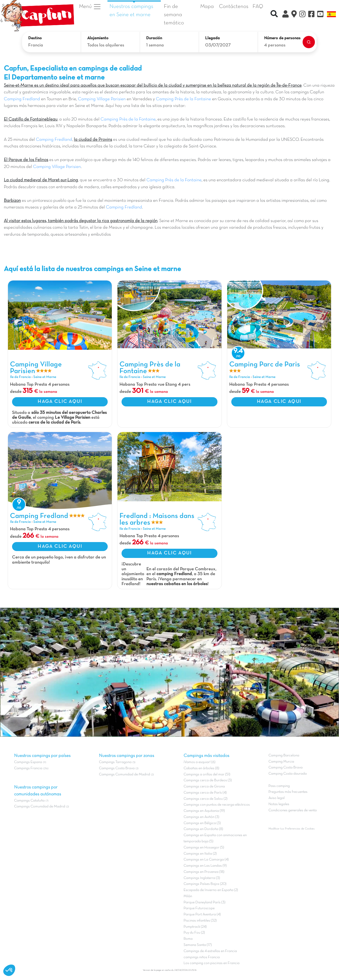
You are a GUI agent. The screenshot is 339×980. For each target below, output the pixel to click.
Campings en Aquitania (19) (204, 811)
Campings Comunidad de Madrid (40, 807)
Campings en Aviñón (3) (201, 817)
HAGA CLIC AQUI (60, 402)
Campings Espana (28, 762)
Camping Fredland (22, 99)
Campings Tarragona (115, 762)
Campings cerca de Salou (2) (206, 799)
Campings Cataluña (29, 801)
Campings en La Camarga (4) (206, 860)
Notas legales (279, 804)
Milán (188, 896)
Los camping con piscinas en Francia (212, 963)
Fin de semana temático (174, 15)
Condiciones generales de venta (293, 810)
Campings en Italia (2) (200, 854)
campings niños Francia (202, 957)
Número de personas (282, 38)
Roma (188, 939)
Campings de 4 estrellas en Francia (210, 951)
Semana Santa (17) (198, 945)
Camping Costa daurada (288, 774)
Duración (154, 38)
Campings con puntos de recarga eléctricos (217, 805)
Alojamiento (98, 38)
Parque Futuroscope (199, 908)
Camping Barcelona (284, 756)
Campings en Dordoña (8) (203, 829)
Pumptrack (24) (195, 927)
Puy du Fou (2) (194, 933)
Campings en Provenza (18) (204, 872)
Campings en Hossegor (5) (204, 848)
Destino (35, 38)
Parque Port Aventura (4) (202, 914)
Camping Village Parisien (102, 99)
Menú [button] (90, 7)
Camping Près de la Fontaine (183, 99)
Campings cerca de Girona (204, 787)
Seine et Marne (45, 377)
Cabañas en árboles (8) (201, 768)
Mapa (207, 7)
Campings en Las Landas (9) (205, 866)
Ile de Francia (20, 377)
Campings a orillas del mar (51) (207, 774)
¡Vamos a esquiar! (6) (200, 762)
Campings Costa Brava (117, 768)
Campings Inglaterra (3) (202, 878)
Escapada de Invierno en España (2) (211, 890)
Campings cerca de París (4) (205, 793)
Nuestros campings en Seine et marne (131, 11)
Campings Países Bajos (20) (205, 884)
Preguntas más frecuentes (288, 792)
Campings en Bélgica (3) (202, 823)
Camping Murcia (281, 762)
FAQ (258, 7)
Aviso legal (277, 798)
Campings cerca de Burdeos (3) (208, 780)
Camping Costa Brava (286, 768)
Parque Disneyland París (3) (205, 902)
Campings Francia (28, 768)
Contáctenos (234, 7)
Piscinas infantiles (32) (200, 921)
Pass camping (279, 786)
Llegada (212, 38)
